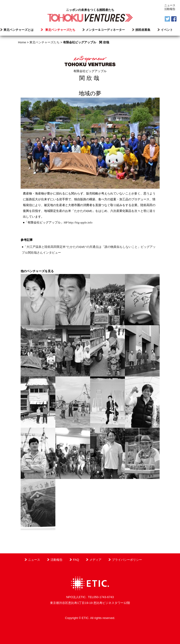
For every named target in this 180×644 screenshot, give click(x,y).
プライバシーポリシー (127, 560)
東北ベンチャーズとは (19, 30)
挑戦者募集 (143, 30)
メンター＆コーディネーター (105, 30)
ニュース (170, 5)
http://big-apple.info (80, 222)
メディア (95, 560)
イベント (167, 30)
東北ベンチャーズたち (60, 30)
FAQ (76, 560)
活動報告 (170, 9)
